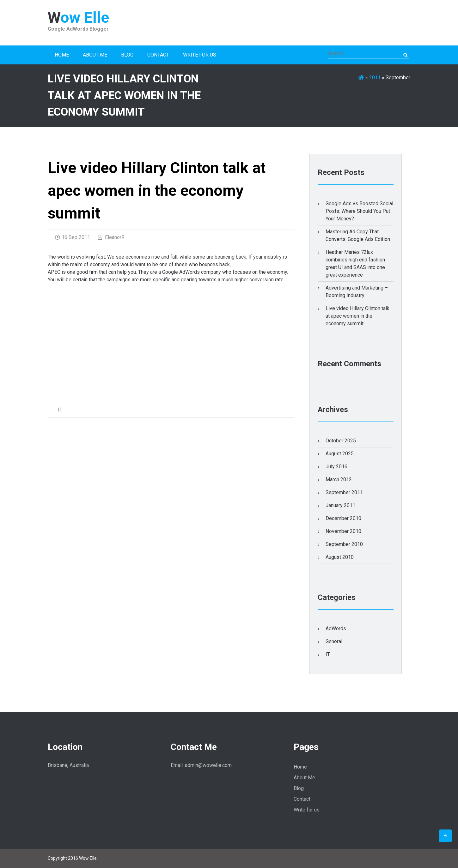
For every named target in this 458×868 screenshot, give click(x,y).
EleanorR (111, 237)
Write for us (200, 55)
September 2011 (344, 492)
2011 (375, 78)
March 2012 (339, 479)
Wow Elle (78, 18)
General (334, 641)
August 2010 (340, 557)
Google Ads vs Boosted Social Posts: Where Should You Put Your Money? (359, 211)
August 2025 (340, 454)
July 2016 (336, 467)
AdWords (336, 629)
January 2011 (340, 505)
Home (62, 55)
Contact (158, 55)
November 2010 (343, 531)
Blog (127, 55)
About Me (95, 55)
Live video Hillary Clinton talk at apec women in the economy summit (157, 191)
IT (60, 410)
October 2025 (341, 441)
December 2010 (343, 518)
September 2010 (344, 544)
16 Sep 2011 (73, 237)
